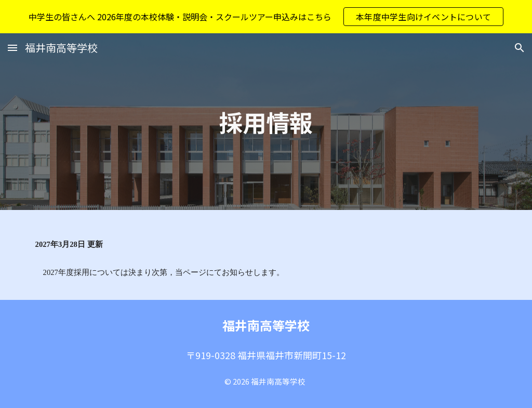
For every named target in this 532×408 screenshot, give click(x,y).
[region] (266, 17)
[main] (266, 122)
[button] (12, 48)
